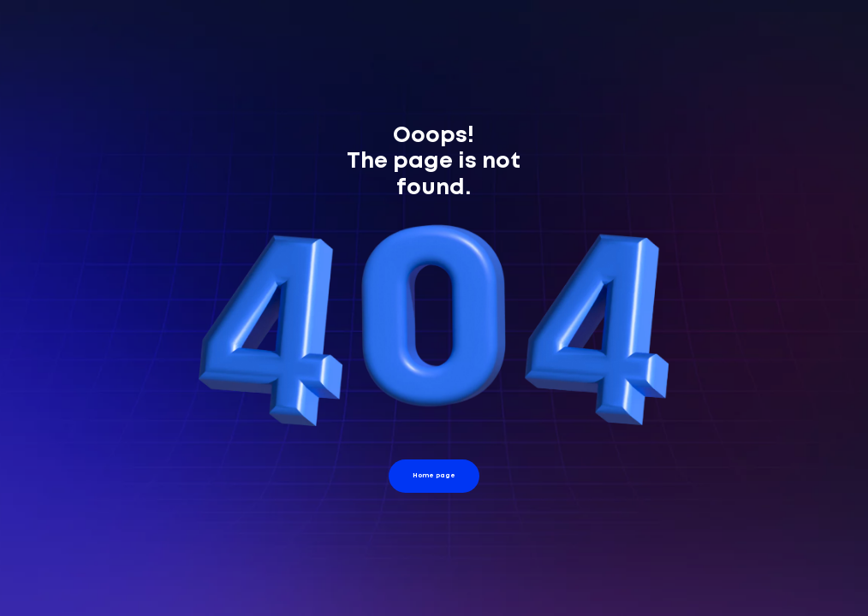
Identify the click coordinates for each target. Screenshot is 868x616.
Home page (434, 475)
